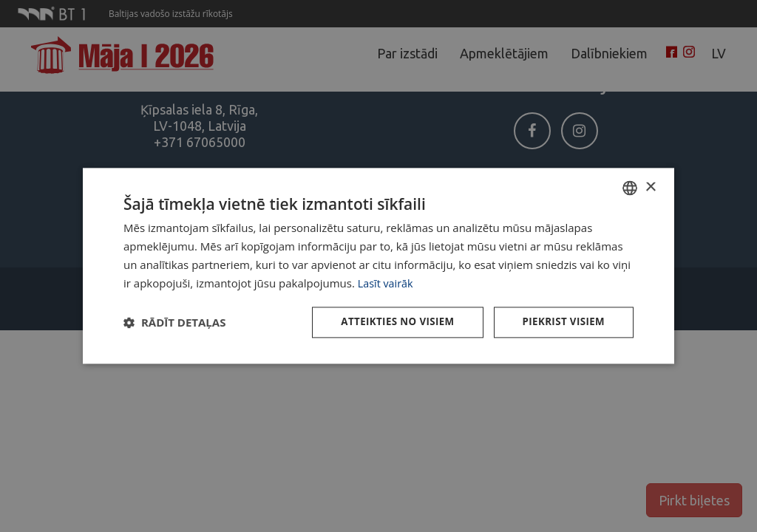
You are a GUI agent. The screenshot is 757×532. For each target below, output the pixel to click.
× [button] (650, 187)
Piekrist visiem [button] (561, 323)
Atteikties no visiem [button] (391, 323)
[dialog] (378, 266)
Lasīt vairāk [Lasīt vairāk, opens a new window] (387, 282)
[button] (174, 323)
